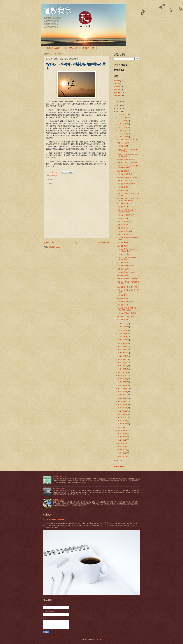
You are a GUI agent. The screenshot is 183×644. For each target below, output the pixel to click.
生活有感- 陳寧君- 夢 (60, 477)
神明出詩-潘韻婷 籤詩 (125, 222)
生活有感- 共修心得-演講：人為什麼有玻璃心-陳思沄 (128, 199)
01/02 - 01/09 (122, 456)
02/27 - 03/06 (122, 437)
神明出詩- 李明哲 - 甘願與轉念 (128, 279)
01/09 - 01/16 (122, 453)
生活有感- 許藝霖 (123, 171)
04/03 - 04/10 (122, 421)
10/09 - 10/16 (122, 333)
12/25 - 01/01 (122, 114)
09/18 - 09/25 (122, 343)
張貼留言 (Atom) (54, 247)
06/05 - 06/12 (122, 392)
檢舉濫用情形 (119, 467)
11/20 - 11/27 (122, 130)
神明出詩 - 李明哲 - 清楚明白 (127, 163)
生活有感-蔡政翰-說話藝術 (126, 184)
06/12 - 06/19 (122, 388)
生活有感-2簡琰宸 (59, 488)
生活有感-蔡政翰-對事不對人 (127, 159)
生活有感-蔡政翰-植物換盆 (126, 302)
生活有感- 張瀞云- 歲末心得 (54, 519)
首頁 (76, 242)
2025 (118, 102)
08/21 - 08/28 (122, 356)
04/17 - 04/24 (122, 414)
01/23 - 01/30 (122, 450)
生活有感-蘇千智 (123, 207)
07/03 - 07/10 (122, 379)
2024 (118, 105)
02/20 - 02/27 (122, 440)
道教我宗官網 (53, 48)
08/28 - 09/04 (122, 353)
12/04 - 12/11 (122, 124)
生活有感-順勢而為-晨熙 (126, 266)
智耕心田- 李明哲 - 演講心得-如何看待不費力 (128, 155)
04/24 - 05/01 (122, 411)
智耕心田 (54, 175)
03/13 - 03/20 (122, 430)
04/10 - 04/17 (122, 417)
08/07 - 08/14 (122, 363)
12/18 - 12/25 (122, 117)
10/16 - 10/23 (122, 330)
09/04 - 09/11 (122, 350)
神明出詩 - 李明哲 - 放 (125, 181)
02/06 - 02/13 (122, 447)
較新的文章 (49, 242)
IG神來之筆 (71, 48)
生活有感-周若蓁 (123, 146)
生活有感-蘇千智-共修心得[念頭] (128, 287)
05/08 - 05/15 (122, 405)
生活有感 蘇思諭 (123, 295)
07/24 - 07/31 (122, 369)
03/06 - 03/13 (122, 434)
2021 (118, 460)
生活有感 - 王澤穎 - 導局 (126, 316)
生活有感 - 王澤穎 (123, 254)
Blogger (99, 639)
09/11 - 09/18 (122, 346)
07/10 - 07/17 (122, 375)
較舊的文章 (104, 242)
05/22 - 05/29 (122, 398)
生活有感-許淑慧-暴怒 (125, 174)
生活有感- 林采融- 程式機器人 (127, 177)
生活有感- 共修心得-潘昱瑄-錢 (127, 140)
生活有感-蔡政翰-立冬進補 (126, 272)
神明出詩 (117, 87)
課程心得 (117, 96)
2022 (118, 112)
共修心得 (117, 84)
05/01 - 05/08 (122, 408)
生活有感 (117, 81)
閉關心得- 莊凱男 (58, 500)
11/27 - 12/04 (122, 127)
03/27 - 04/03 (122, 424)
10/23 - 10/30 (122, 327)
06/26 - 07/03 (122, 382)
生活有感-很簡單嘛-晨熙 (126, 215)
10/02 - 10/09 (122, 337)
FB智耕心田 (88, 48)
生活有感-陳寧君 (123, 190)
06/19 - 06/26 (122, 385)
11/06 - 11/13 (122, 137)
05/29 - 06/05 (122, 395)
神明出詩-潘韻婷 (123, 225)
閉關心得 (117, 92)
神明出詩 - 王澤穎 (123, 143)
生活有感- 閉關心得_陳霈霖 (127, 313)
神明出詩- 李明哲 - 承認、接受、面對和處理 (127, 211)
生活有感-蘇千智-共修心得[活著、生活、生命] (127, 250)
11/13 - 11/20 (122, 134)
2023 (118, 108)
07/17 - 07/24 (122, 372)
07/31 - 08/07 (122, 366)
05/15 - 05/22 (122, 401)
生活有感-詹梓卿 (123, 187)
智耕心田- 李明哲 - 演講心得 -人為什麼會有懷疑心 (128, 309)
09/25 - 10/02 (122, 340)
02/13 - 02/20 (122, 443)
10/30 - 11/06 (122, 324)
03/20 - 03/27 (122, 427)
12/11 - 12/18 (122, 121)
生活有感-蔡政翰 (123, 246)
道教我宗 (58, 11)
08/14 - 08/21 (122, 359)
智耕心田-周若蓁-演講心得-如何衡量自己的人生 (128, 167)
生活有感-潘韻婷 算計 (125, 231)
